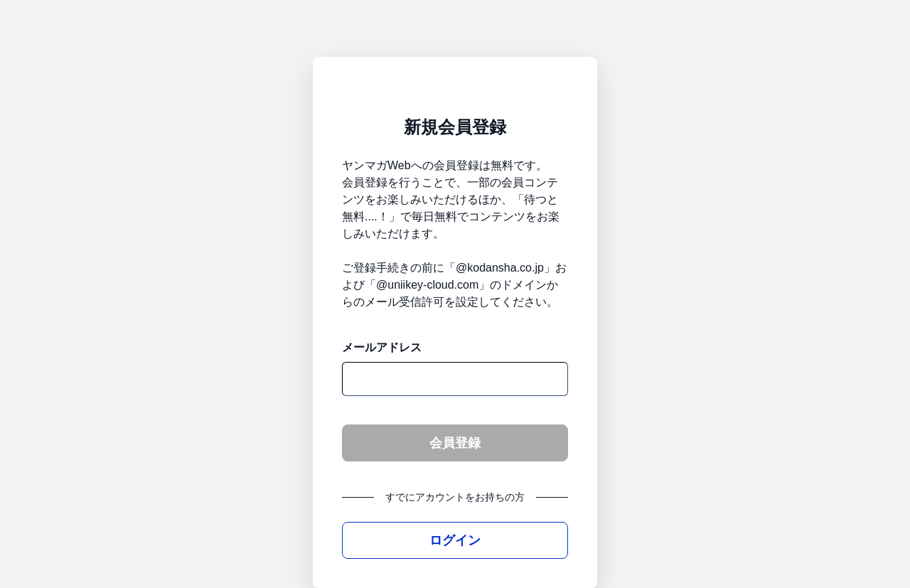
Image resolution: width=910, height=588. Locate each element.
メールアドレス (382, 347)
